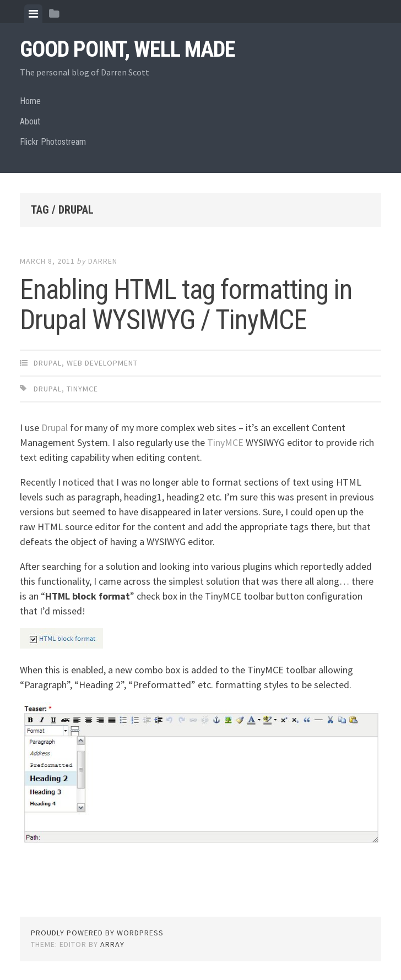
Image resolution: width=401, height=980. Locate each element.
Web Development (102, 363)
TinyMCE (226, 442)
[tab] (33, 14)
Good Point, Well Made (128, 49)
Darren (103, 261)
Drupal (48, 363)
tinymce (82, 389)
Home (30, 101)
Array (112, 944)
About (30, 121)
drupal (48, 389)
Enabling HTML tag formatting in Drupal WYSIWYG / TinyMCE (186, 305)
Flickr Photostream (53, 142)
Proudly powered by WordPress (97, 933)
